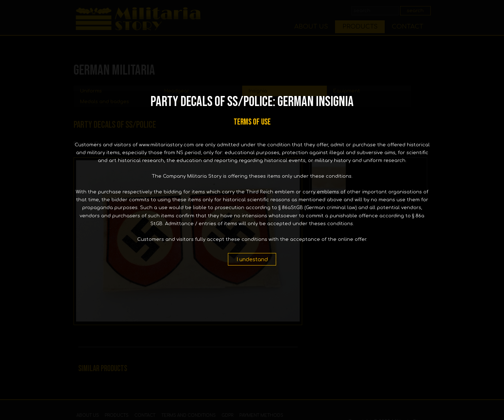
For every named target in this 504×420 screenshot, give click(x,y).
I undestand (252, 259)
